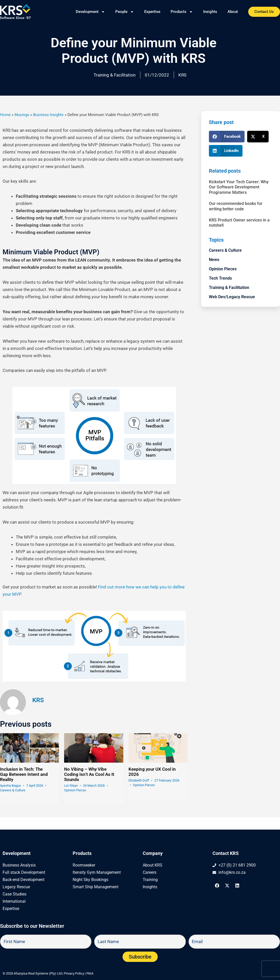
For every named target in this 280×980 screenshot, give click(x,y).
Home (5, 115)
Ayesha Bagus (10, 786)
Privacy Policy (74, 973)
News (214, 260)
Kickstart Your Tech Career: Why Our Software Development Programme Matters (239, 187)
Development (90, 12)
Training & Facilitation (115, 75)
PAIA (90, 973)
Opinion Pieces (75, 790)
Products (182, 12)
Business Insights (48, 115)
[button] (227, 137)
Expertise (152, 12)
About (233, 12)
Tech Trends (220, 278)
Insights (210, 12)
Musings (22, 115)
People (125, 12)
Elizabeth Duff (139, 780)
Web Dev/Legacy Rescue (232, 297)
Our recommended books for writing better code (236, 206)
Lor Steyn (71, 786)
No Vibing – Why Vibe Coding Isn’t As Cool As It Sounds (89, 774)
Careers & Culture (13, 790)
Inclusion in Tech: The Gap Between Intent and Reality (24, 774)
